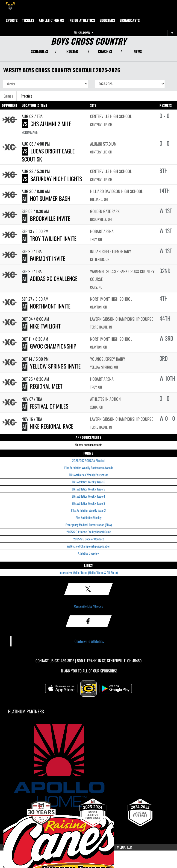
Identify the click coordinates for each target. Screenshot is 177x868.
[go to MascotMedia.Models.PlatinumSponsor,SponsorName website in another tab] (88, 765)
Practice (27, 96)
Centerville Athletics (89, 641)
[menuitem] (130, 20)
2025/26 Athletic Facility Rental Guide (89, 532)
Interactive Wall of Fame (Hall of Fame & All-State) (89, 572)
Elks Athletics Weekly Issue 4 (88, 496)
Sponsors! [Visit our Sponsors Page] (108, 671)
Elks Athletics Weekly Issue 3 (88, 503)
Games (8, 96)
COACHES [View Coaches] (105, 51)
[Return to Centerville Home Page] (10, 6)
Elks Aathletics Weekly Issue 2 (88, 510)
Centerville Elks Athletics (88, 606)
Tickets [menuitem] (28, 20)
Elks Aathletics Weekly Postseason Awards (89, 468)
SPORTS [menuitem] (12, 20)
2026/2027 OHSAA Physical (89, 460)
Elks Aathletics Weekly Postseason (89, 475)
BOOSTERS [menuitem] (107, 20)
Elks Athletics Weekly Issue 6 (88, 482)
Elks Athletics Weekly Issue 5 (88, 489)
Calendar (84, 32)
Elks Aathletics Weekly (88, 518)
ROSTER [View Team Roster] (72, 51)
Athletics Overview (89, 553)
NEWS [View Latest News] (138, 51)
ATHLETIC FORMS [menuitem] (51, 20)
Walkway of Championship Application (88, 546)
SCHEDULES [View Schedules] (39, 51)
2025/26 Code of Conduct (88, 539)
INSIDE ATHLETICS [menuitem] (82, 20)
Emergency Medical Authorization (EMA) (89, 525)
